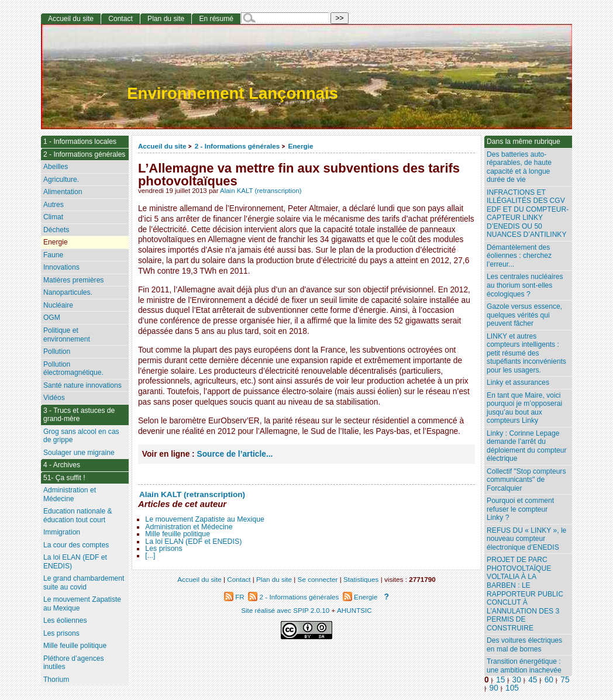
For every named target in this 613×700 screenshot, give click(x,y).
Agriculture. (61, 180)
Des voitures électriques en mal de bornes (524, 645)
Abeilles (56, 167)
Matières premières (74, 280)
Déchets (56, 230)
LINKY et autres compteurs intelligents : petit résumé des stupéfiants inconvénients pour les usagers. (526, 353)
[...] (150, 556)
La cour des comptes (76, 545)
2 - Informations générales (237, 146)
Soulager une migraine (79, 453)
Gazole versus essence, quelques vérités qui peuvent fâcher (524, 315)
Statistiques (361, 579)
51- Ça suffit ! (64, 478)
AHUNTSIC (354, 610)
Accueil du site (162, 146)
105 (512, 688)
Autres (54, 205)
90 (494, 688)
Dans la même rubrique (524, 142)
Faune (53, 255)
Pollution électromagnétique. (73, 369)
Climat (53, 217)
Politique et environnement (67, 335)
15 (500, 680)
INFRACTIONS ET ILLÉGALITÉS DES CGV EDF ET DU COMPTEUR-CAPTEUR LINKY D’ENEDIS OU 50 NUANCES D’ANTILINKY (528, 214)
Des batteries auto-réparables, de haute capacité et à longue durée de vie (519, 167)
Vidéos (54, 398)
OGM (52, 318)
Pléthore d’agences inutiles (74, 663)
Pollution (57, 351)
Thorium (56, 680)
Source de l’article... (235, 454)
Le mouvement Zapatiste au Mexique (205, 519)
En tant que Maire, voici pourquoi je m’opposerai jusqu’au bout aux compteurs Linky (524, 408)
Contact (120, 19)
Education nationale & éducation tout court (78, 515)
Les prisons (163, 549)
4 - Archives (62, 465)
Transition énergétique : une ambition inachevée (524, 666)
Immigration (62, 532)
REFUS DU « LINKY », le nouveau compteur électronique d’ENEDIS (526, 539)
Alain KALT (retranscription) (261, 191)
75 (565, 680)
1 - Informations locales (80, 142)
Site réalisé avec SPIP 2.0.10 (285, 610)
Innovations (61, 267)
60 (549, 680)
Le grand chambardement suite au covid (84, 583)
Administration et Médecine (189, 527)
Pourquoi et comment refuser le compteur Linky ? (520, 509)
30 (517, 680)
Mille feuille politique (178, 534)
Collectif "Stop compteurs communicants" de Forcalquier (526, 480)
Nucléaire (58, 305)
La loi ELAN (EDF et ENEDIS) (193, 542)
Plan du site (166, 19)
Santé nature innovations (82, 385)
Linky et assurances (518, 382)
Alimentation (63, 192)
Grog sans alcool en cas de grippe (81, 436)
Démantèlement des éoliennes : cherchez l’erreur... (519, 256)
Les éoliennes (65, 620)
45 (533, 680)
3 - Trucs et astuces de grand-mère (79, 415)
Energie (301, 146)
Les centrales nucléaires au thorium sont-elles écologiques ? (525, 285)
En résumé (216, 19)
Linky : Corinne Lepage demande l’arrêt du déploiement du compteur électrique (526, 446)
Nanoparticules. (68, 292)
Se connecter (318, 579)
